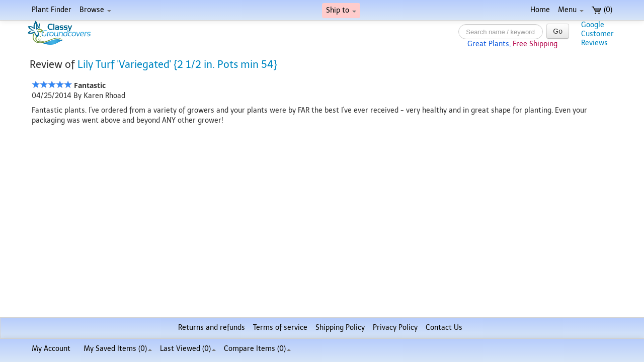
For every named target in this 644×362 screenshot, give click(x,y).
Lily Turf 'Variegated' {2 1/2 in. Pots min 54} (177, 64)
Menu (571, 10)
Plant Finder (52, 10)
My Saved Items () (118, 349)
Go (558, 31)
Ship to (341, 10)
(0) (602, 10)
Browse (95, 10)
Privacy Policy (395, 328)
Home (540, 10)
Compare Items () (257, 349)
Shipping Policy (340, 328)
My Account (51, 349)
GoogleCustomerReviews (597, 34)
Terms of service (280, 328)
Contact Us (444, 328)
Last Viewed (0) (188, 349)
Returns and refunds (212, 328)
